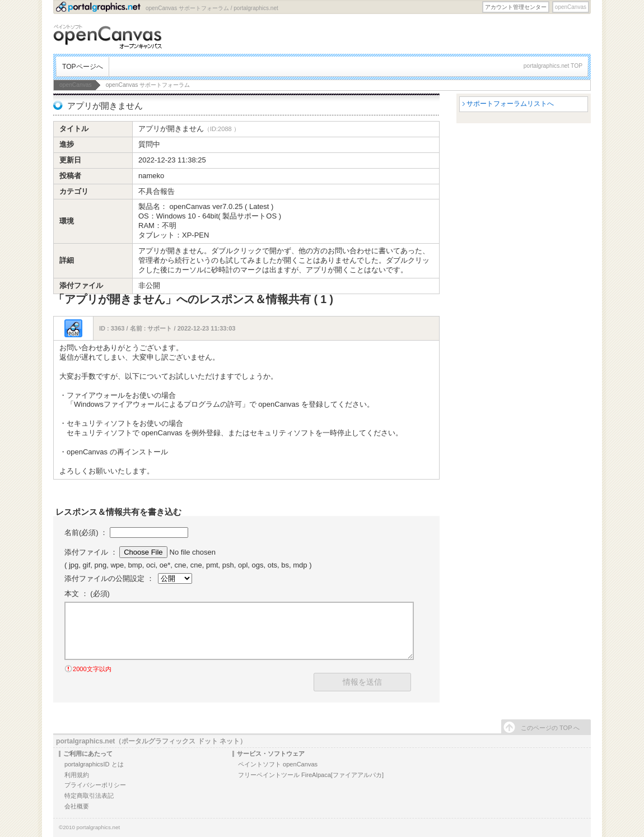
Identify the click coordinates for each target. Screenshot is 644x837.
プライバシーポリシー (95, 785)
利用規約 (77, 775)
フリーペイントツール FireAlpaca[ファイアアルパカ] (311, 775)
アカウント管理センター (516, 7)
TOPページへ (83, 67)
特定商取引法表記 (89, 796)
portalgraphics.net (99, 827)
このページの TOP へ (550, 728)
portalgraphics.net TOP (553, 66)
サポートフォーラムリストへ (510, 104)
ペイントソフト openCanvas (278, 764)
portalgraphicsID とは (94, 764)
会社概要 (77, 806)
